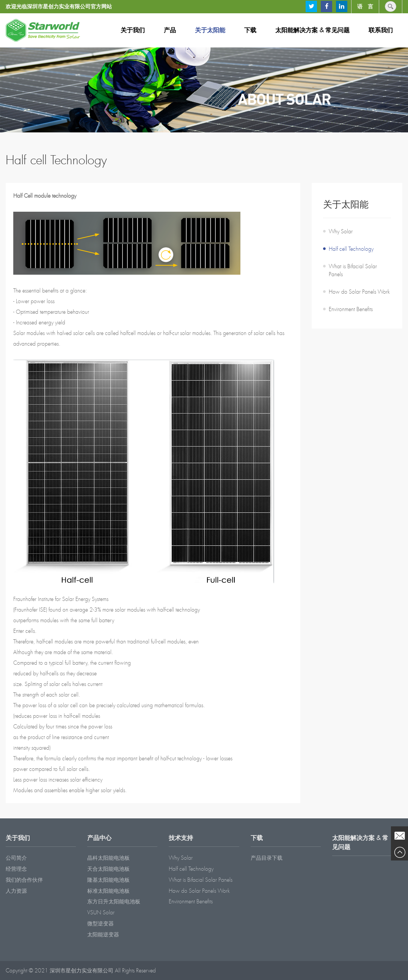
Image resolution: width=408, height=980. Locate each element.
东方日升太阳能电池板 (114, 901)
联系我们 (381, 30)
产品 (170, 30)
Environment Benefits (351, 309)
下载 (250, 30)
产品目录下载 (267, 858)
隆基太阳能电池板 (108, 880)
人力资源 (16, 891)
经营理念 (16, 869)
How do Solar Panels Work (359, 292)
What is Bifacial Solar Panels (353, 270)
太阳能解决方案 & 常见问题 (312, 30)
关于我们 (133, 30)
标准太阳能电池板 (108, 891)
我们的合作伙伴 (24, 880)
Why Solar (341, 231)
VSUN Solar (101, 912)
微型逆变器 (100, 923)
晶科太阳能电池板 (108, 858)
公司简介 (16, 858)
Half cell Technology (351, 249)
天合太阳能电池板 (108, 869)
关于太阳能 (210, 30)
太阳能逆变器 (103, 934)
